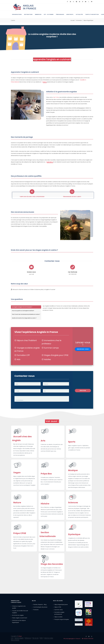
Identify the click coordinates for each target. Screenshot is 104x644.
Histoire (45, 504)
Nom (17, 384)
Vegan (17, 473)
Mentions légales (19, 638)
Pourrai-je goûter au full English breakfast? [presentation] (23, 311)
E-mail (17, 391)
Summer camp (59, 610)
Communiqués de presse (40, 607)
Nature (17, 503)
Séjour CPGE (58, 607)
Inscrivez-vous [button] (83, 349)
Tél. (45, 391)
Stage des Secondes (52, 564)
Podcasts (36, 610)
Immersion (79, 20)
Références (28, 638)
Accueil (72, 20)
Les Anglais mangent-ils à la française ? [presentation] (22, 307)
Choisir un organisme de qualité (19, 607)
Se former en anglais (18, 615)
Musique (73, 470)
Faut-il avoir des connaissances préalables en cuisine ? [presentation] (26, 314)
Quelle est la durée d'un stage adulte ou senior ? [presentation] (24, 318)
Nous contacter (15, 640)
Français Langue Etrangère (62, 619)
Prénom (46, 384)
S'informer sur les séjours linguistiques (19, 621)
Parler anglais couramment (20, 618)
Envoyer (83, 391)
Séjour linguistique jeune (61, 604)
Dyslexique (74, 534)
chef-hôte (56, 97)
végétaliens (49, 162)
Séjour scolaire (58, 617)
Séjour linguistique (88, 20)
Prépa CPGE (20, 533)
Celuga (20, 636)
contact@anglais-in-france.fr (72, 639)
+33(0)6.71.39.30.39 (88, 639)
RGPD (41, 638)
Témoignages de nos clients (72, 197)
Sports (72, 442)
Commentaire (19, 400)
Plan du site (35, 638)
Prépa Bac (46, 474)
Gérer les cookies (49, 638)
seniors (44, 82)
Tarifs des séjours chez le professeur (32, 197)
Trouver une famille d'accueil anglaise (20, 612)
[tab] (26, 307)
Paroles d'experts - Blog (40, 604)
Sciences (73, 503)
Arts (43, 441)
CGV (12, 638)
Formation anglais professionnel (59, 613)
